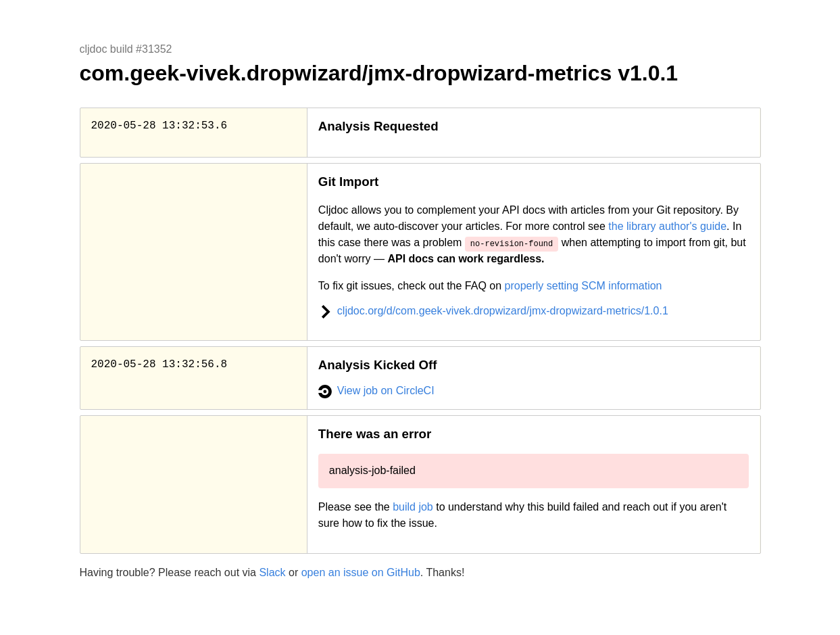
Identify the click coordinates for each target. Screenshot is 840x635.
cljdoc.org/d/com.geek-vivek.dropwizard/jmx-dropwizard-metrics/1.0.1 (493, 311)
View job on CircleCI (376, 391)
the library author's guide (667, 226)
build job (413, 507)
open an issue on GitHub (361, 572)
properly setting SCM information (584, 286)
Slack (272, 572)
